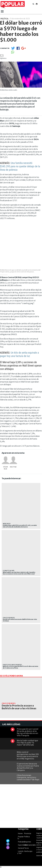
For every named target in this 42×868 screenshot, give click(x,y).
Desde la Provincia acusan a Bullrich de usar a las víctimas (20, 620)
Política (27, 837)
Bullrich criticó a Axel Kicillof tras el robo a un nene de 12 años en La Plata (20, 667)
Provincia (28, 833)
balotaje (13, 467)
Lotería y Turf (20, 852)
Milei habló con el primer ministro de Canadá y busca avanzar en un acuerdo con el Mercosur (19, 573)
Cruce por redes (9, 618)
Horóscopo (28, 851)
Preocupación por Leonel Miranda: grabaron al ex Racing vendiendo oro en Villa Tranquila (28, 732)
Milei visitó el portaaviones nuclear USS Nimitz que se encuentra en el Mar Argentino (28, 755)
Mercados (7, 524)
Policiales (21, 842)
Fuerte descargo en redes (12, 665)
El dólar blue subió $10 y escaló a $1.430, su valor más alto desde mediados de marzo (20, 526)
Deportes (28, 842)
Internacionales (30, 845)
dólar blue (6, 468)
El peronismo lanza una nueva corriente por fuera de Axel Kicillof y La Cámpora (28, 767)
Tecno (26, 848)
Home (20, 833)
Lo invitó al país (9, 571)
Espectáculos (23, 845)
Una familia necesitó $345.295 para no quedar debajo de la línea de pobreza (20, 166)
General (21, 848)
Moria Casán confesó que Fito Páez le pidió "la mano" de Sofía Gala (27, 743)
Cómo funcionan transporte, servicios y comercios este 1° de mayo (28, 777)
